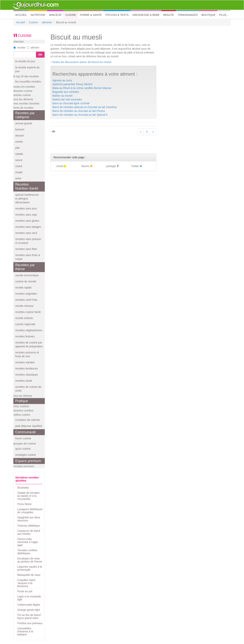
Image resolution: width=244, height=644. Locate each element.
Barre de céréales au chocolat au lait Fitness (79, 111)
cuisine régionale (25, 324)
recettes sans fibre (26, 249)
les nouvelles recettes (28, 82)
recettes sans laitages (28, 227)
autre (18, 178)
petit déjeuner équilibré (29, 426)
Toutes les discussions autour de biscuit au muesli (82, 62)
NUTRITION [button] (38, 15)
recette (19, 48)
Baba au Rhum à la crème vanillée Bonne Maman (82, 88)
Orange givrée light (29, 610)
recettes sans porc (26, 208)
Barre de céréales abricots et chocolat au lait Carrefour (85, 107)
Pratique (22, 401)
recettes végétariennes (29, 330)
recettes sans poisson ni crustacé (28, 241)
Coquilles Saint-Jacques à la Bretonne (27, 583)
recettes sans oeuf (26, 233)
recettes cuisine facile (28, 312)
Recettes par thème (25, 267)
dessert (20, 136)
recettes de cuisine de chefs (28, 389)
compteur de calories (28, 420)
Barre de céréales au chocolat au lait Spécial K (80, 115)
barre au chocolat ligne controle (71, 103)
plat (17, 148)
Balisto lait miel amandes (67, 99)
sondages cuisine (26, 455)
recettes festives (25, 336)
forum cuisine (23, 438)
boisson (20, 129)
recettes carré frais (26, 300)
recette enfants (24, 318)
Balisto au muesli (63, 96)
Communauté (26, 432)
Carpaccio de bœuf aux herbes (29, 532)
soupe (19, 172)
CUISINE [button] (71, 15)
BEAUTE (169, 15)
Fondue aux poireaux (30, 623)
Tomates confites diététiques (27, 552)
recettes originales (26, 294)
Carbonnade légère (29, 605)
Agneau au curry (62, 80)
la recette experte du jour (27, 69)
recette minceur (24, 306)
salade (19, 154)
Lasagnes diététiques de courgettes (30, 511)
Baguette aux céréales (66, 92)
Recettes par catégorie (25, 115)
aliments (47, 22)
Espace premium (28, 461)
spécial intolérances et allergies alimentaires (27, 199)
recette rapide (23, 288)
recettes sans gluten (27, 221)
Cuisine (33, 22)
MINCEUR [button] (55, 15)
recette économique (27, 275)
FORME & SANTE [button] (91, 15)
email (61, 166)
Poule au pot (25, 591)
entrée (19, 142)
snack (19, 166)
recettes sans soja (26, 215)
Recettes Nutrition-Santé (27, 186)
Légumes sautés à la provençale (30, 568)
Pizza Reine (24, 504)
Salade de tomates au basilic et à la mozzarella (28, 496)
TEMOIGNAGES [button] (188, 15)
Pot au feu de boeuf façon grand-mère (29, 617)
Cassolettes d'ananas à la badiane (25, 631)
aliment (33, 48)
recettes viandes (25, 362)
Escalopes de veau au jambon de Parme (30, 560)
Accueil (20, 22)
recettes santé (24, 381)
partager (112, 166)
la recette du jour (25, 61)
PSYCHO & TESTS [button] (117, 15)
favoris (87, 166)
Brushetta (23, 488)
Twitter (137, 166)
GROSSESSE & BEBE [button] (146, 15)
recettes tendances (26, 368)
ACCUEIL (22, 15)
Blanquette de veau (29, 575)
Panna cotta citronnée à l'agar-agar (28, 542)
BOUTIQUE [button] (208, 15)
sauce (19, 160)
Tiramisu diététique (29, 526)
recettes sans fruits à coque (28, 257)
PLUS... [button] (224, 15)
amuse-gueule (24, 123)
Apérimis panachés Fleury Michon (73, 84)
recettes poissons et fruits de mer (27, 354)
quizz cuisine (23, 449)
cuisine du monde (26, 281)
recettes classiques (27, 375)
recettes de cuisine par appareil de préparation (29, 344)
